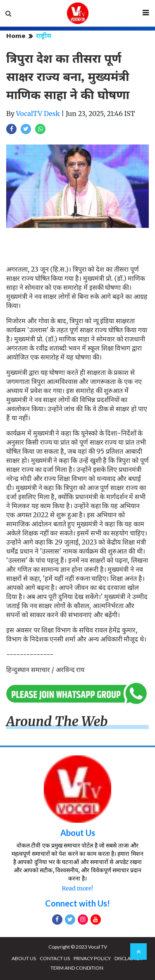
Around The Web (57, 722)
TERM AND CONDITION (77, 968)
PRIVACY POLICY (92, 958)
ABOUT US (24, 958)
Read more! (77, 888)
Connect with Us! (77, 903)
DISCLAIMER (128, 958)
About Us (78, 833)
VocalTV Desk (38, 114)
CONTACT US (55, 958)
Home (16, 36)
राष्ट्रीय (44, 36)
